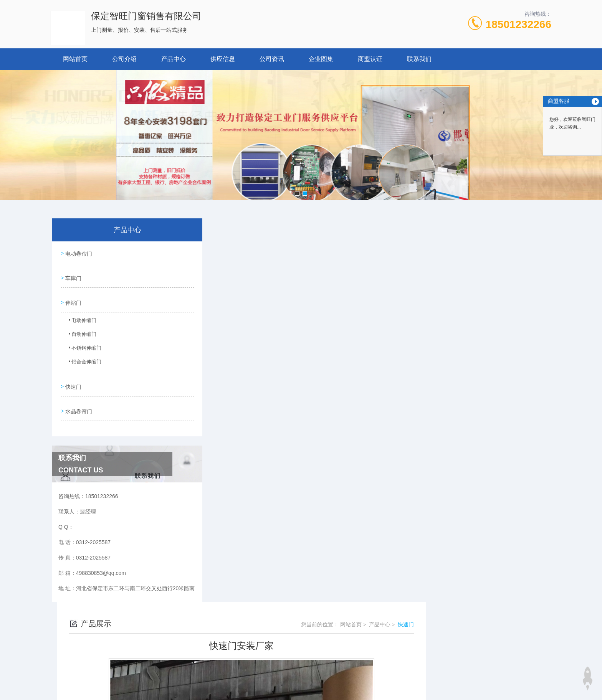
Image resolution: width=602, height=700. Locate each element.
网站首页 (75, 59)
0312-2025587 (238, 634)
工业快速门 (235, 552)
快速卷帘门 (235, 539)
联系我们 (419, 59)
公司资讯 (272, 59)
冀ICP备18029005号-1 (355, 646)
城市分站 (91, 680)
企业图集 (321, 59)
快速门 (73, 377)
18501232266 (518, 24)
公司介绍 (124, 59)
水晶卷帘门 (78, 399)
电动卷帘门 (78, 252)
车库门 (73, 274)
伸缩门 (73, 296)
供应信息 (223, 59)
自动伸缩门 (79, 330)
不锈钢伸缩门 (82, 343)
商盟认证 (370, 59)
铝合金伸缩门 (82, 357)
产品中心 (174, 59)
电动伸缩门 (79, 316)
